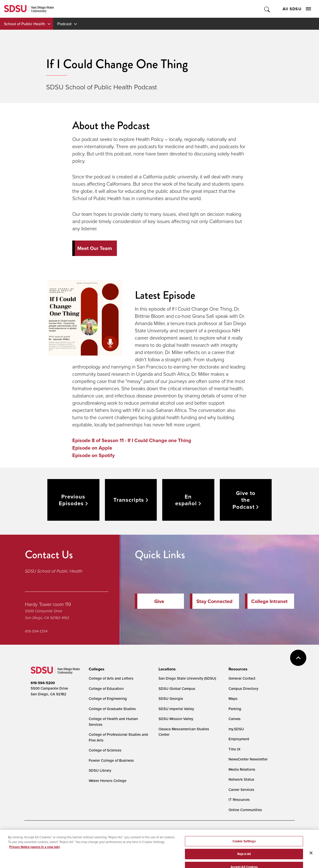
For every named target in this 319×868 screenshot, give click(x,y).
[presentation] (96, 669)
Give (159, 601)
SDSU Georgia (171, 698)
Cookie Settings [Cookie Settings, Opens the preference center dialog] (244, 847)
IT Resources (239, 800)
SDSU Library (100, 770)
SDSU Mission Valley (176, 719)
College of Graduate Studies (112, 709)
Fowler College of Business (111, 760)
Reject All (244, 860)
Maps (233, 698)
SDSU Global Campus (177, 688)
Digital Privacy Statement (108, 834)
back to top (298, 658)
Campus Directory (243, 688)
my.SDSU (236, 729)
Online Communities (245, 810)
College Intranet (269, 601)
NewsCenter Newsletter (248, 759)
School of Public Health (25, 24)
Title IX (235, 749)
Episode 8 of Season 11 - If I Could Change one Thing (132, 440)
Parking (235, 709)
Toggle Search (267, 9)
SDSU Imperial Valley (176, 709)
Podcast (64, 24)
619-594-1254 (36, 631)
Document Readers (68, 834)
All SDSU (297, 9)
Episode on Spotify (93, 455)
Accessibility (36, 834)
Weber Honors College (108, 781)
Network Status (241, 779)
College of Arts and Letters (111, 678)
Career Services (241, 790)
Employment (239, 739)
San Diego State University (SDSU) (187, 678)
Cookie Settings (147, 834)
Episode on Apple (92, 448)
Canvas (235, 719)
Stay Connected (214, 601)
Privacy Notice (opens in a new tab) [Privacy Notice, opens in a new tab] (35, 853)
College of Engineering (108, 698)
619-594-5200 (43, 683)
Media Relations (242, 769)
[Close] (311, 859)
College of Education (106, 688)
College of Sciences (105, 750)
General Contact (242, 678)
